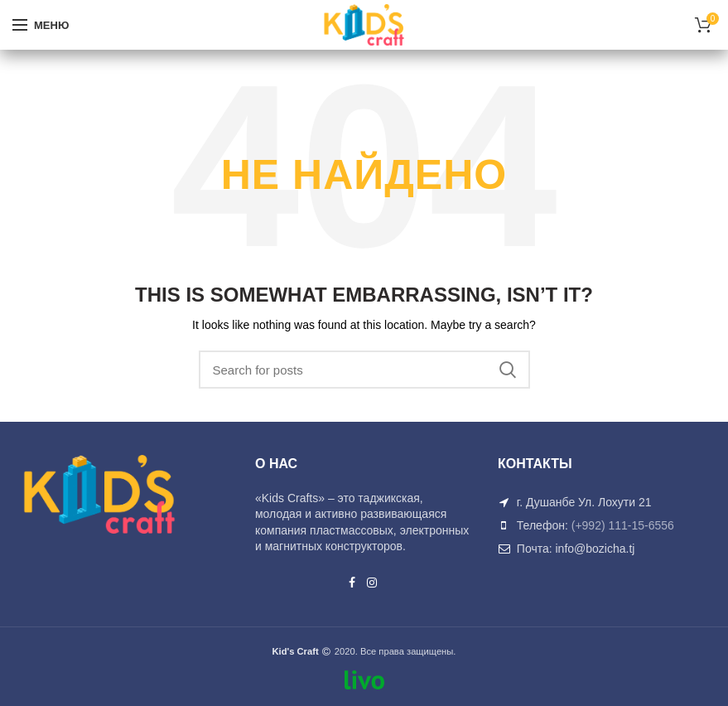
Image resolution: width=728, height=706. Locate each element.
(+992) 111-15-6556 (623, 525)
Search (508, 370)
